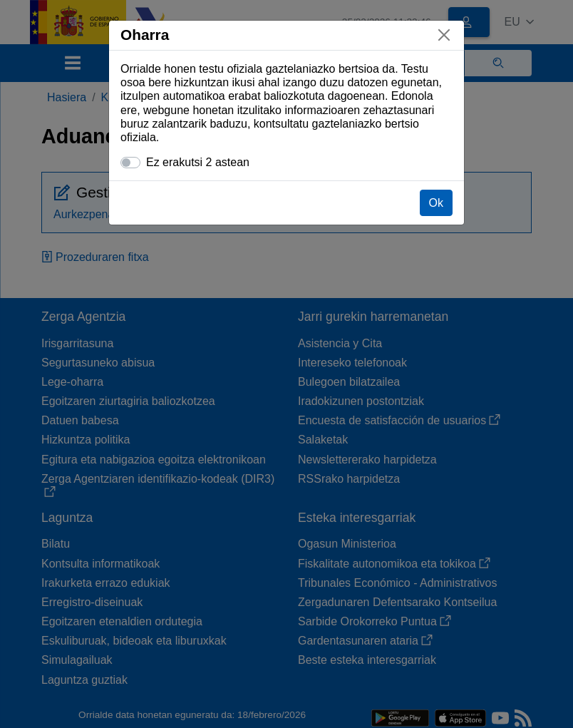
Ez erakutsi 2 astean (198, 162)
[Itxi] (444, 35)
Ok (436, 203)
